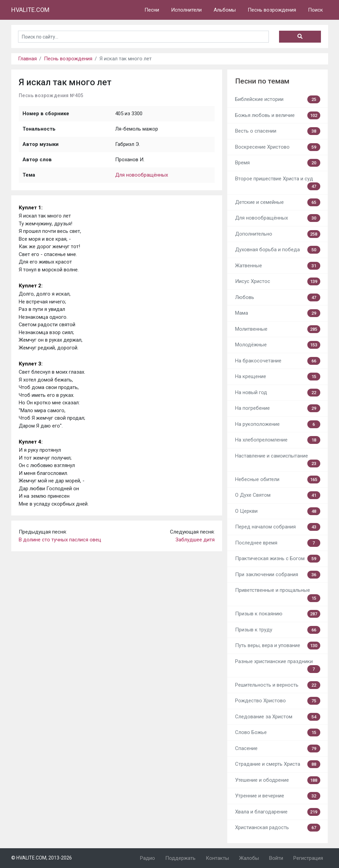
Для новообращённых (142, 175)
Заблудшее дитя (195, 540)
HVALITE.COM (30, 10)
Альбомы (225, 10)
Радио (148, 858)
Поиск (315, 10)
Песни (152, 10)
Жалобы (249, 858)
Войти (276, 858)
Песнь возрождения (272, 10)
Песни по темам (262, 81)
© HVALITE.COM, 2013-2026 (42, 858)
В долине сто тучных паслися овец (60, 540)
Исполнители (186, 10)
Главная (27, 59)
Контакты (217, 858)
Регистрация (308, 858)
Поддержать (180, 858)
